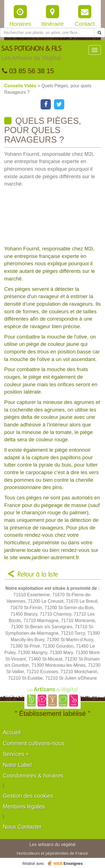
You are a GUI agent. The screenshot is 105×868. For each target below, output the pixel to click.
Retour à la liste (38, 575)
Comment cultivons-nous (34, 743)
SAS (32, 54)
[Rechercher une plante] (47, 33)
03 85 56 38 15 (28, 71)
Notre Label (17, 765)
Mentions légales (24, 807)
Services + (16, 754)
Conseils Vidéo (21, 86)
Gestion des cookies (28, 796)
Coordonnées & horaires (33, 776)
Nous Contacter (22, 827)
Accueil (12, 732)
